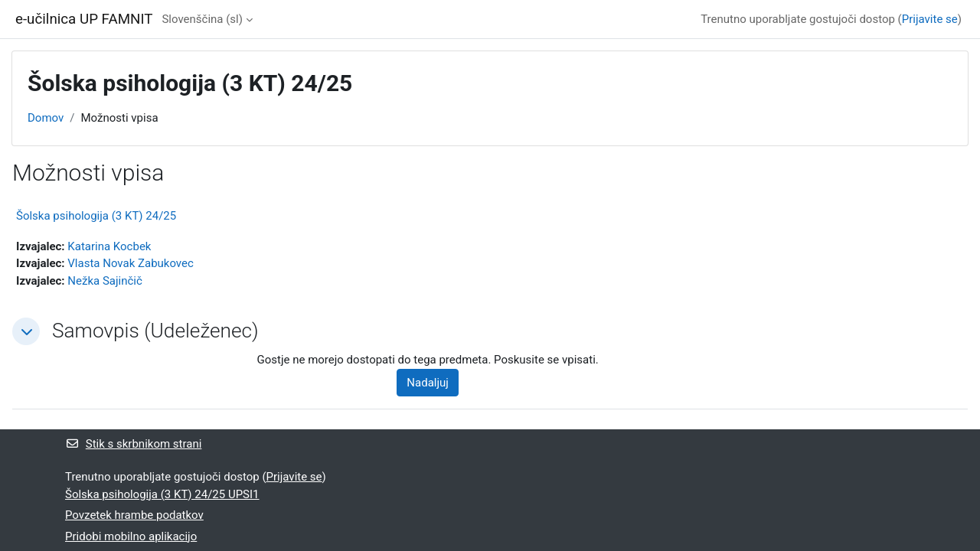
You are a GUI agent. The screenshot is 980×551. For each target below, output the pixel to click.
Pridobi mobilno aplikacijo (131, 536)
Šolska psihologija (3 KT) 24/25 (96, 216)
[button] (26, 331)
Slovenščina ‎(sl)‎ (202, 19)
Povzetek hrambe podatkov (134, 515)
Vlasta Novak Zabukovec (131, 263)
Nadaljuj (428, 383)
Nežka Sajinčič (105, 281)
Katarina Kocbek (109, 246)
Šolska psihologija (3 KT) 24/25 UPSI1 (162, 494)
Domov (46, 118)
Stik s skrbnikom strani (133, 444)
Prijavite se (930, 19)
